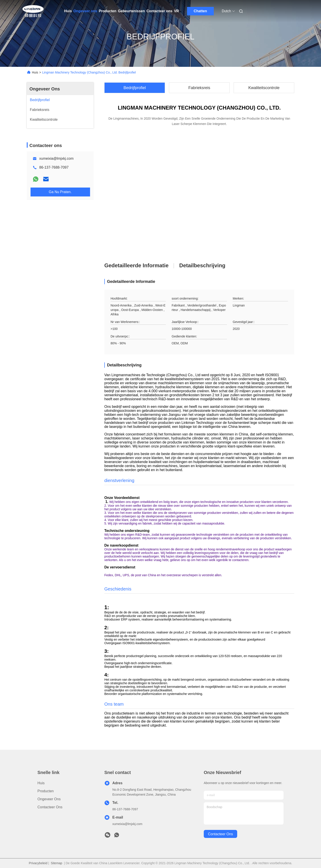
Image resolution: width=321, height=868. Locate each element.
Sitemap (57, 863)
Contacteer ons (159, 11)
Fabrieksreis (199, 88)
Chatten (200, 11)
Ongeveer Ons (45, 89)
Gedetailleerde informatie (136, 265)
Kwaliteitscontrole (264, 88)
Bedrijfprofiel (135, 88)
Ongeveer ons (85, 11)
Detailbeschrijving (202, 265)
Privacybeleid (38, 863)
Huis (68, 11)
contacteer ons (220, 834)
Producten (108, 11)
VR (176, 11)
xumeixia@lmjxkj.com (56, 158)
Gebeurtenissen (131, 11)
